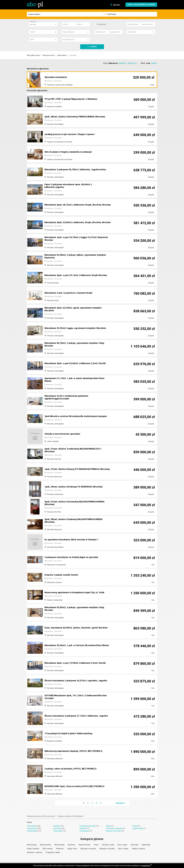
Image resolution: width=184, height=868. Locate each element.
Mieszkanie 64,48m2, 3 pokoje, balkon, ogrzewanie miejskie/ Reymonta (77, 257)
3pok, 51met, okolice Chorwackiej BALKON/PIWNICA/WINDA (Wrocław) (77, 503)
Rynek (32, 40)
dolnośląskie (31, 826)
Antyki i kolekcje (33, 849)
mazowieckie (32, 828)
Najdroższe (132, 63)
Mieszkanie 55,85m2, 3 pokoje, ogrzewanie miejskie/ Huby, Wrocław (76, 609)
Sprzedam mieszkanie (56, 77)
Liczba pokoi (100, 32)
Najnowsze (113, 63)
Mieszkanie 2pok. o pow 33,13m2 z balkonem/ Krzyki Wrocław (78, 275)
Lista (148, 63)
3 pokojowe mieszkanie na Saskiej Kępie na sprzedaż (73, 557)
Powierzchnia (133, 24)
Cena (65, 24)
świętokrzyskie (138, 828)
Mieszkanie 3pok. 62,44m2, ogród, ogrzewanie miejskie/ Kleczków (75, 309)
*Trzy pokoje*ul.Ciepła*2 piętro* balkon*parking (70, 734)
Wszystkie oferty (33, 55)
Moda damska (45, 845)
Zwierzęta (134, 845)
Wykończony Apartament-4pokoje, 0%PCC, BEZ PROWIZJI (76, 751)
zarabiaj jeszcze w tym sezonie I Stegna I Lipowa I (71, 134)
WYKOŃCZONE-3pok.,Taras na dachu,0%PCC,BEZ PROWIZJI (77, 786)
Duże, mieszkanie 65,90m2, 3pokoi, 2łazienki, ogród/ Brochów (78, 628)
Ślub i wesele (48, 849)
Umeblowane (132, 32)
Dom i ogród (122, 845)
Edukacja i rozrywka (107, 849)
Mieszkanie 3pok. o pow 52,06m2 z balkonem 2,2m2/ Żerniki (77, 364)
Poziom (32, 32)
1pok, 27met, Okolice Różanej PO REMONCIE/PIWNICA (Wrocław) (74, 468)
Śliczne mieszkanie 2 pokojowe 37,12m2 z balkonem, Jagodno (78, 716)
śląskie (108, 826)
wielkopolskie (32, 831)
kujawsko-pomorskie (114, 831)
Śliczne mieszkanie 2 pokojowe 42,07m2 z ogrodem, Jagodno (78, 681)
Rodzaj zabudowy (68, 32)
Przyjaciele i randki (53, 852)
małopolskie (58, 831)
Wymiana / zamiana (34, 852)
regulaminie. (146, 866)
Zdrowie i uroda (108, 845)
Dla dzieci (72, 845)
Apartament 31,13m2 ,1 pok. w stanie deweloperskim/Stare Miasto (76, 380)
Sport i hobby (123, 849)
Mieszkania (62, 55)
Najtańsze (123, 63)
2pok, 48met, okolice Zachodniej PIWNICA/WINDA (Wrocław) (77, 117)
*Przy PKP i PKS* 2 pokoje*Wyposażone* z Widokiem (73, 99)
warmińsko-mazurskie (114, 828)
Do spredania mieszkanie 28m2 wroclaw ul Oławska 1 (73, 540)
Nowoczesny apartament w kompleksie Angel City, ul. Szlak (76, 593)
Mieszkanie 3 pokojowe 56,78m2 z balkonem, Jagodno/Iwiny (77, 170)
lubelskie (83, 828)
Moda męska (59, 845)
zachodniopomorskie (87, 826)
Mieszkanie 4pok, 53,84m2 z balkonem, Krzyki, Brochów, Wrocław (75, 221)
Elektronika (146, 845)
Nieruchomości (49, 55)
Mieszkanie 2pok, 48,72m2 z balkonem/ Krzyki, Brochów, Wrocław (75, 204)
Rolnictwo (60, 849)
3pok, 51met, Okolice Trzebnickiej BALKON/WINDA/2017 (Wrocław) (75, 450)
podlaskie (57, 826)
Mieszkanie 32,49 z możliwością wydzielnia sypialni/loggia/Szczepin (68, 398)
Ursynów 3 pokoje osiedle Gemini (62, 575)
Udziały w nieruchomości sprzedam (64, 434)
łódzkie (135, 826)
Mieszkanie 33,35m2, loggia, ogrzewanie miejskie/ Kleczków (77, 328)
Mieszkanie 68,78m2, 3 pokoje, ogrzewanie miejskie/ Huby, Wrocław (76, 345)
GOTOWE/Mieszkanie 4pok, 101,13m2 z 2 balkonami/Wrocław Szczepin (77, 697)
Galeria (154, 63)
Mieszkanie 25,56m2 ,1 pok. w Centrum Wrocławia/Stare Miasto (75, 644)
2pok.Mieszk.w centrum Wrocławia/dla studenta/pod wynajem (78, 416)
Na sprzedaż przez (69, 40)
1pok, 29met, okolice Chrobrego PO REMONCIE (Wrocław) (76, 487)
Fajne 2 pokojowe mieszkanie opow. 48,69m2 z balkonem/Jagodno (69, 186)
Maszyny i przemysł (88, 849)
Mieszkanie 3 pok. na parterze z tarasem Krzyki (70, 293)
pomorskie (57, 828)
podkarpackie (85, 831)
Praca (96, 845)
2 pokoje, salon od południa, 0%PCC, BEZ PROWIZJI (72, 769)
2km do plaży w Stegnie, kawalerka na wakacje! (70, 152)
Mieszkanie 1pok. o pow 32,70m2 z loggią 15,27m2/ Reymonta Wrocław (78, 239)
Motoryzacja (32, 845)
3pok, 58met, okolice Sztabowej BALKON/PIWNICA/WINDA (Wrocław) (76, 521)
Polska (29, 822)
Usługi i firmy (72, 849)
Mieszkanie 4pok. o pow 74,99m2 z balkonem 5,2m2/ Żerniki (77, 663)
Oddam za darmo (138, 849)
